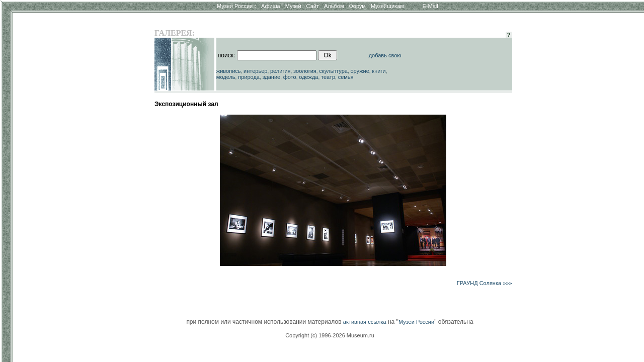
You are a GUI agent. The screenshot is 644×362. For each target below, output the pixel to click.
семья (346, 77)
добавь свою (385, 55)
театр (328, 77)
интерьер (255, 71)
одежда (308, 77)
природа (249, 77)
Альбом (334, 6)
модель (226, 77)
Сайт (313, 6)
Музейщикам (387, 6)
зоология (305, 71)
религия (280, 71)
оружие (360, 71)
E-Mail (430, 6)
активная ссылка (365, 322)
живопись (229, 71)
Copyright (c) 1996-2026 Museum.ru (330, 335)
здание (271, 77)
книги (379, 71)
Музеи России (236, 6)
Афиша (271, 6)
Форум (357, 6)
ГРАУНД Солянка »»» (485, 283)
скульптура (333, 71)
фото (290, 77)
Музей (293, 6)
